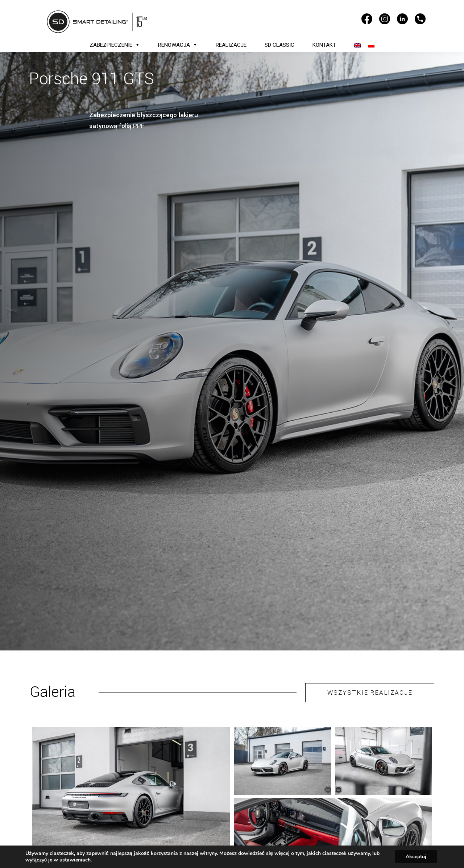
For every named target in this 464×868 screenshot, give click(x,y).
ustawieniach (75, 860)
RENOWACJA (178, 45)
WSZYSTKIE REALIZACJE (370, 693)
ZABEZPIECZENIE (115, 45)
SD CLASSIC (279, 45)
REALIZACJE (231, 45)
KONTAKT (324, 45)
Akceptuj (416, 857)
